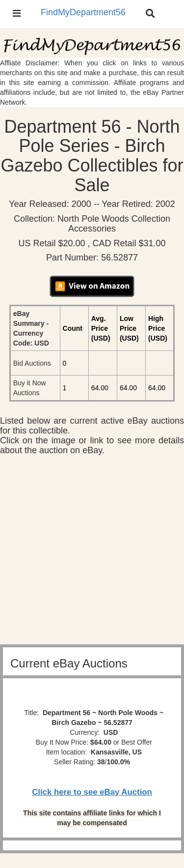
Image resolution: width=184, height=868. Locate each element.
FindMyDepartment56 (83, 12)
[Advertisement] (92, 552)
